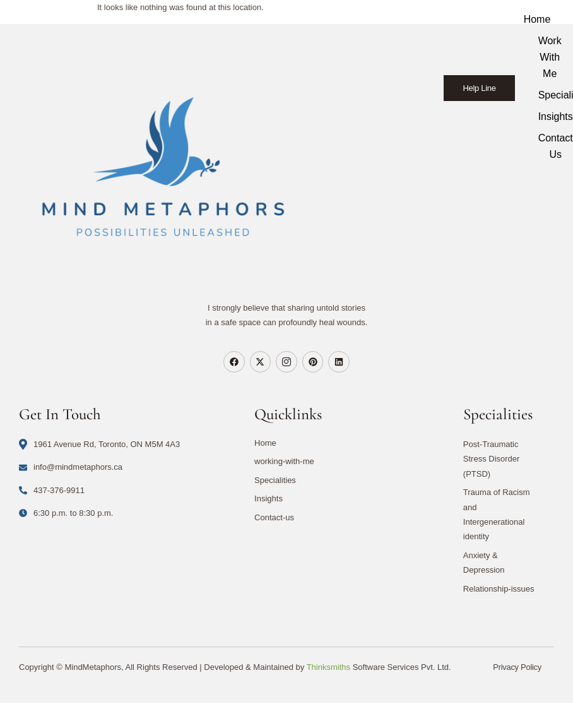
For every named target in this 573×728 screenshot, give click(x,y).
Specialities (275, 480)
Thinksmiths (328, 667)
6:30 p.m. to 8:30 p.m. (66, 513)
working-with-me (284, 461)
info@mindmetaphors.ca (71, 467)
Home (538, 19)
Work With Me (551, 57)
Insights (269, 498)
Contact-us (274, 517)
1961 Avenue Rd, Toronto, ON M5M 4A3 (99, 444)
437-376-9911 (52, 490)
